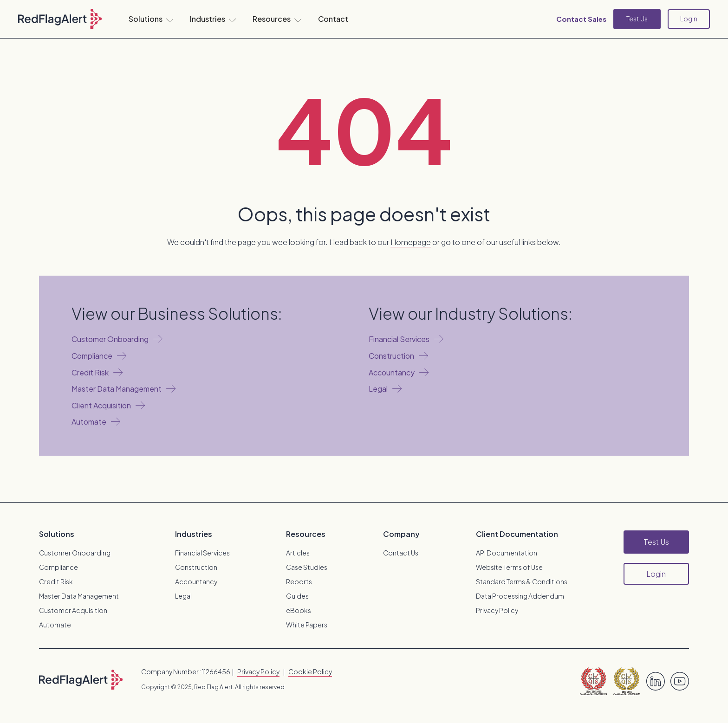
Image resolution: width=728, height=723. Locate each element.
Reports (299, 581)
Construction (196, 567)
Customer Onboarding (75, 553)
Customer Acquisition (73, 610)
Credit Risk (56, 581)
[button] (151, 19)
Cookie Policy (310, 671)
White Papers (307, 625)
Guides (297, 596)
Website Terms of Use (509, 567)
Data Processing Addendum (520, 596)
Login (689, 19)
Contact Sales (581, 19)
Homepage (411, 242)
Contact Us (401, 553)
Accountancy (196, 581)
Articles (298, 553)
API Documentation (507, 553)
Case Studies (307, 567)
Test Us (637, 19)
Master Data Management (79, 596)
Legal (183, 596)
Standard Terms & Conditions (522, 581)
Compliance (58, 567)
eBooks (299, 610)
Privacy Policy (497, 610)
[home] (60, 19)
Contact (333, 19)
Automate (55, 625)
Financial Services (202, 553)
